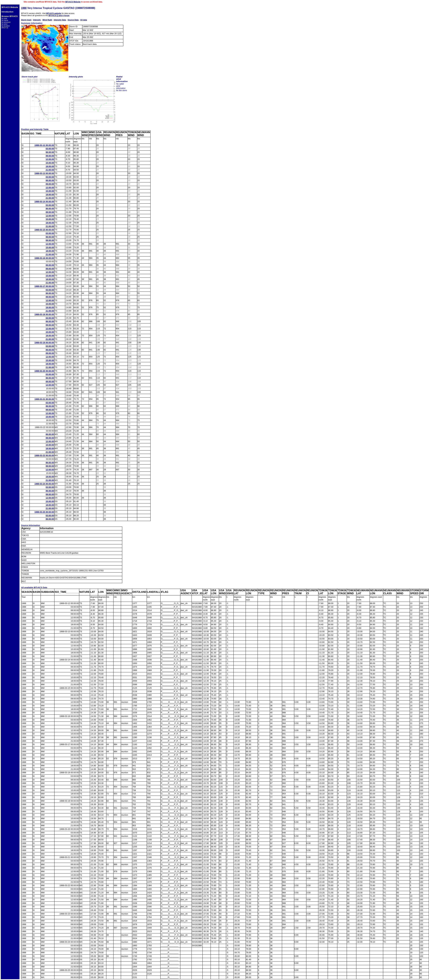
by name (5, 20)
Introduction (7, 12)
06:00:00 (50, 152)
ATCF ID (5, 28)
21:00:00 (50, 170)
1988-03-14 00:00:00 (44, 202)
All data (84, 20)
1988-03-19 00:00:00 (44, 343)
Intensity (37, 20)
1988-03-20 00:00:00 (44, 371)
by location (6, 26)
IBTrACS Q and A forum (59, 16)
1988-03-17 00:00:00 (44, 286)
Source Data (73, 20)
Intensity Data (60, 20)
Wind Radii (47, 20)
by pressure (6, 22)
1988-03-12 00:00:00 (44, 145)
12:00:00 (50, 159)
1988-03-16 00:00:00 (44, 258)
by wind (4, 24)
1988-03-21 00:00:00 (44, 399)
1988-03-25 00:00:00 (44, 512)
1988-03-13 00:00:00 (44, 173)
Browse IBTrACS (10, 16)
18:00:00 (50, 166)
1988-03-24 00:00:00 (44, 484)
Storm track (26, 20)
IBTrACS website (54, 13)
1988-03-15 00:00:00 (44, 230)
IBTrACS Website (73, 2)
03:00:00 (50, 149)
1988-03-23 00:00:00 (44, 455)
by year (4, 18)
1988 (24, 8)
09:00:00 (50, 156)
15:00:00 (50, 163)
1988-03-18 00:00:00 (44, 314)
